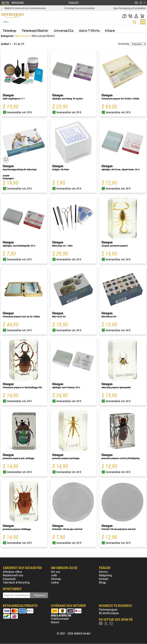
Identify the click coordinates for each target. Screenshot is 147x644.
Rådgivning (105, 575)
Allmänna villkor (13, 572)
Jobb (54, 575)
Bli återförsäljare (109, 613)
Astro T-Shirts (89, 30)
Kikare (110, 30)
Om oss (56, 572)
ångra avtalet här (61, 615)
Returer (55, 622)
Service (103, 572)
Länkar (55, 582)
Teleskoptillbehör (35, 30)
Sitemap (56, 579)
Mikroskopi (22, 36)
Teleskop (9, 30)
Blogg (102, 582)
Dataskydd (9, 579)
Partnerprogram (108, 610)
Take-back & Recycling (16, 582)
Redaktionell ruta (13, 575)
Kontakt (104, 579)
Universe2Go (64, 30)
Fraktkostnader (60, 619)
